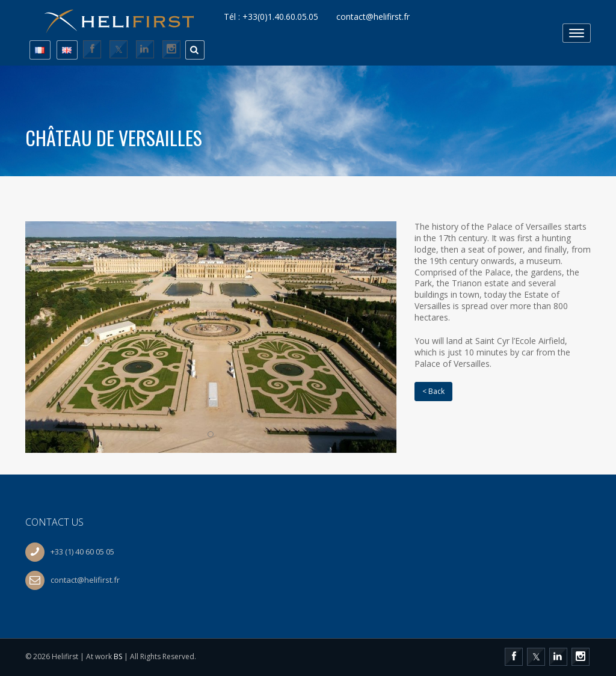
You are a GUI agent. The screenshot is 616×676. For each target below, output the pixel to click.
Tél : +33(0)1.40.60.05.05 (271, 17)
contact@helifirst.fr (373, 17)
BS (118, 656)
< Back (433, 391)
